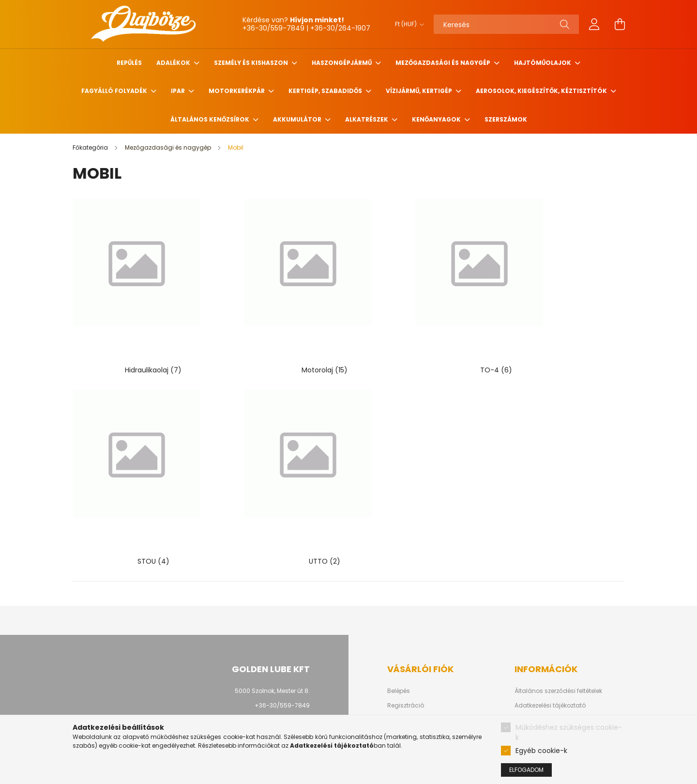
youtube (281, 690)
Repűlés (129, 63)
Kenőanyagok (437, 119)
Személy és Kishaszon (252, 63)
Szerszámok (506, 119)
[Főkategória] (91, 147)
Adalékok (174, 63)
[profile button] (594, 24)
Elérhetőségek (535, 687)
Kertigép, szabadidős (326, 91)
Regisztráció (406, 644)
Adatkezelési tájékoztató (550, 644)
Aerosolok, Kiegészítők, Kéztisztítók (542, 91)
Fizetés (524, 658)
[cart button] (620, 24)
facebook (261, 690)
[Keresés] (506, 24)
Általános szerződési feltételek (558, 629)
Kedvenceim (406, 687)
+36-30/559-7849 (282, 643)
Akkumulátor (298, 119)
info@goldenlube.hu (280, 658)
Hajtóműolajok (543, 63)
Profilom (399, 658)
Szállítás (527, 673)
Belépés (399, 629)
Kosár (396, 673)
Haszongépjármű (342, 63)
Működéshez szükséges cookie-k (569, 732)
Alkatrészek (367, 119)
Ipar (179, 91)
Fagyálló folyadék (115, 91)
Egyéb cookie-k (541, 751)
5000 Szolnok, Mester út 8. (272, 629)
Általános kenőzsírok (211, 119)
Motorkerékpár (237, 91)
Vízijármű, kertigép (420, 91)
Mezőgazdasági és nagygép (444, 63)
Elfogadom (526, 770)
